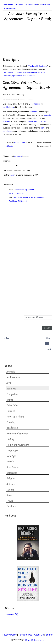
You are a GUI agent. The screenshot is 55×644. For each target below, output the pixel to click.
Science (11, 484)
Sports (10, 495)
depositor (18, 156)
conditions (7, 131)
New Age (11, 456)
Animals (11, 372)
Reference (12, 473)
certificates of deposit (37, 121)
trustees (37, 104)
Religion (11, 478)
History (10, 439)
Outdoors (12, 506)
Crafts (10, 400)
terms (43, 128)
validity (12, 175)
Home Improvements (18, 445)
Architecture (13, 377)
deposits (48, 115)
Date (23, 143)
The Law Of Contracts (38, 66)
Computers (12, 394)
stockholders (8, 107)
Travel (10, 501)
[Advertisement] (28, 37)
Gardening (12, 428)
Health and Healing (17, 433)
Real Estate (13, 467)
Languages (12, 450)
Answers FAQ (12, 614)
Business (11, 389)
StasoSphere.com (35, 640)
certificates (34, 112)
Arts (9, 383)
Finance (11, 411)
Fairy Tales (12, 405)
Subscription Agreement (24, 190)
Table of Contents (16, 193)
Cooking (11, 422)
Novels (10, 462)
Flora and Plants (15, 417)
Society (10, 490)
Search (49, 635)
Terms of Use (25, 635)
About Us (39, 635)
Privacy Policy (9, 635)
